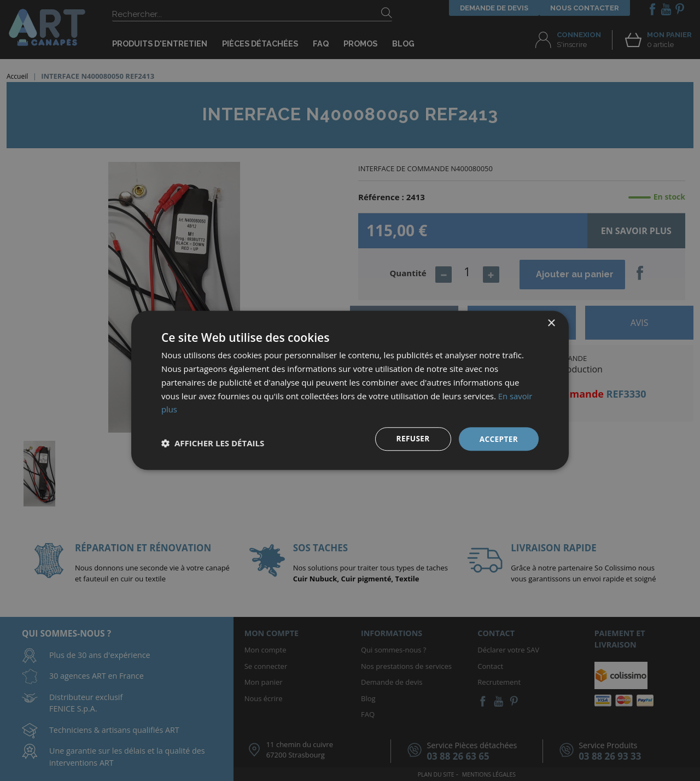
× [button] (551, 324)
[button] (213, 444)
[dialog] (350, 391)
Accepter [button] (498, 439)
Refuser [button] (412, 439)
